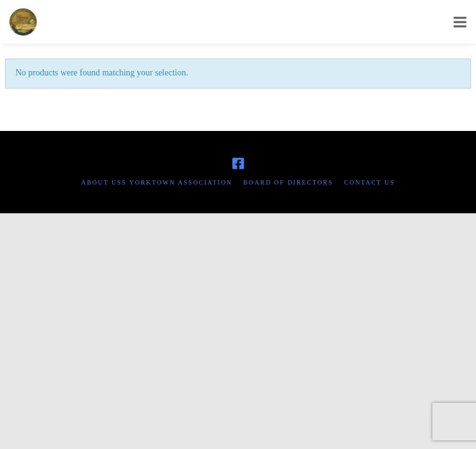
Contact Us (369, 182)
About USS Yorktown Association (157, 182)
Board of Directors (288, 182)
